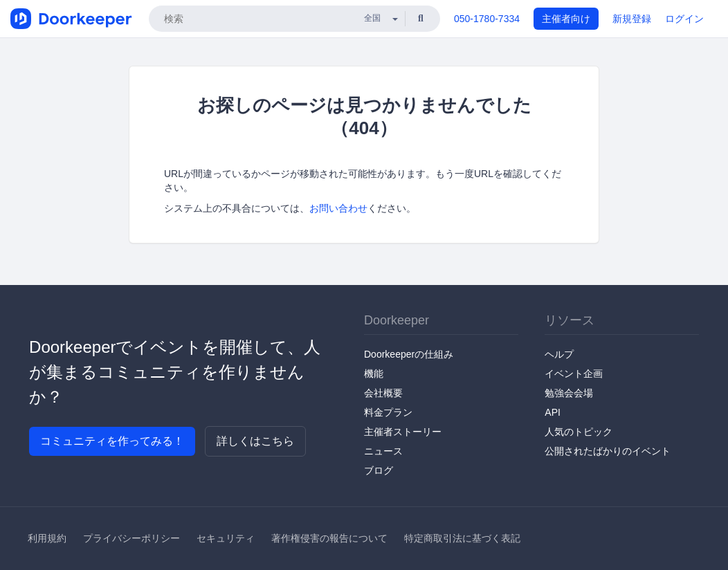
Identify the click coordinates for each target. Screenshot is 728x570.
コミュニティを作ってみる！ (112, 441)
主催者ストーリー (403, 432)
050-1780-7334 (487, 19)
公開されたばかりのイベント (608, 451)
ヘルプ (559, 354)
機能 (374, 374)
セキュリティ (226, 538)
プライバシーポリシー (131, 538)
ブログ (379, 470)
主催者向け (566, 19)
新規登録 (632, 19)
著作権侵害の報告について (329, 538)
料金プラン (388, 412)
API (553, 412)
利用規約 (47, 538)
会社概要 (383, 393)
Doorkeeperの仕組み (409, 354)
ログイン (684, 19)
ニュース (383, 451)
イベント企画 (574, 374)
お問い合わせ (338, 208)
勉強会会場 (569, 393)
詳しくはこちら (255, 441)
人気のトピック (579, 432)
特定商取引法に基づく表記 (462, 538)
